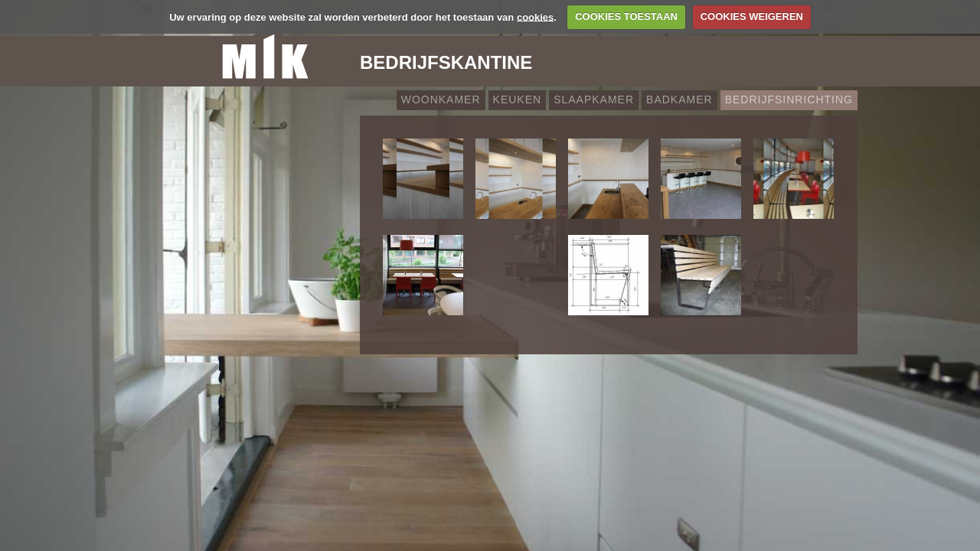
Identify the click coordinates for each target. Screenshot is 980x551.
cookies (535, 16)
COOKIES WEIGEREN (752, 16)
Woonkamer (441, 99)
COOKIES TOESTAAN (626, 16)
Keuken (518, 99)
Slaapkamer (594, 99)
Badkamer (679, 99)
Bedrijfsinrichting (789, 99)
